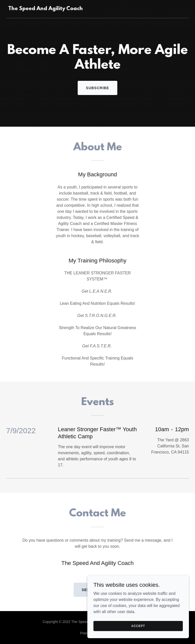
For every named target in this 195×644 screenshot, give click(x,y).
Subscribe (97, 88)
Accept (138, 636)
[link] (45, 9)
